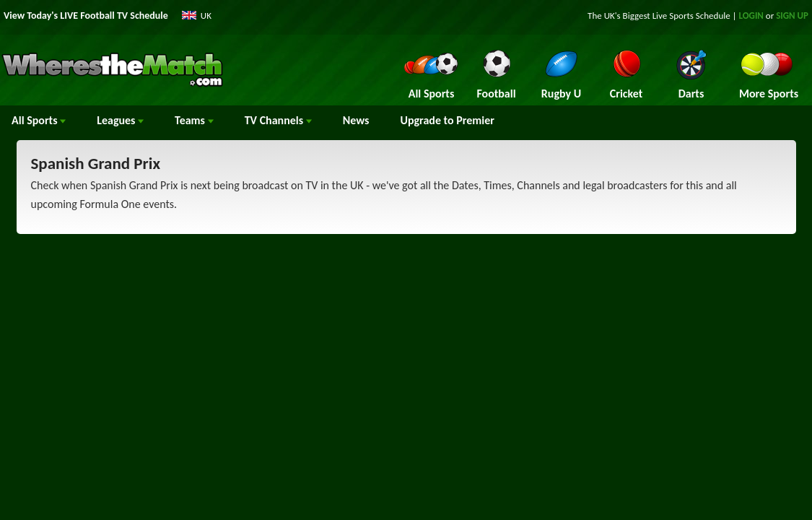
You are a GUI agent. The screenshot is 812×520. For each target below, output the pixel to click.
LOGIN (751, 16)
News (356, 120)
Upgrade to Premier (447, 120)
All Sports (39, 120)
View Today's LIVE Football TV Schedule (86, 16)
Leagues (120, 120)
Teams (194, 120)
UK (206, 16)
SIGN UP (792, 16)
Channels (278, 120)
